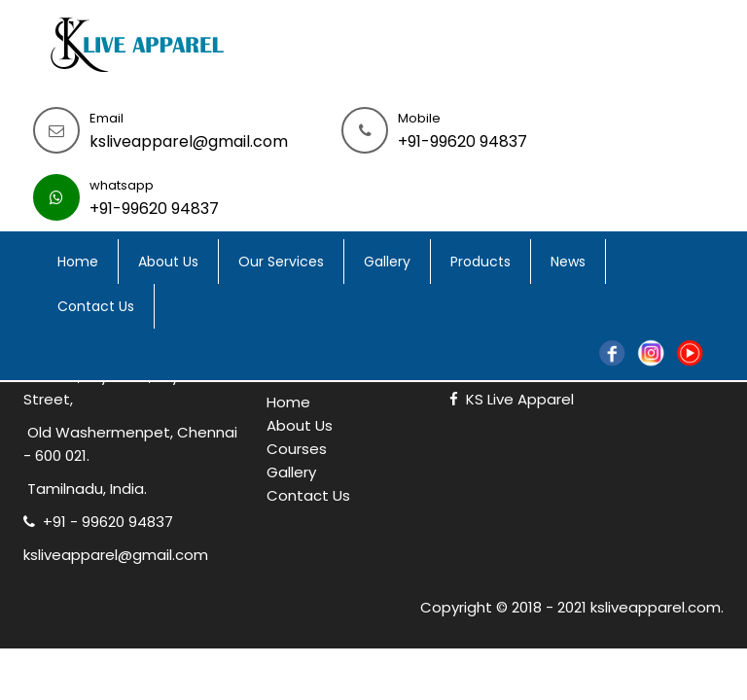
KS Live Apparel (512, 399)
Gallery (387, 262)
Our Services (281, 262)
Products (480, 262)
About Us (168, 262)
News (568, 262)
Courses (297, 449)
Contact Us (96, 306)
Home (78, 262)
